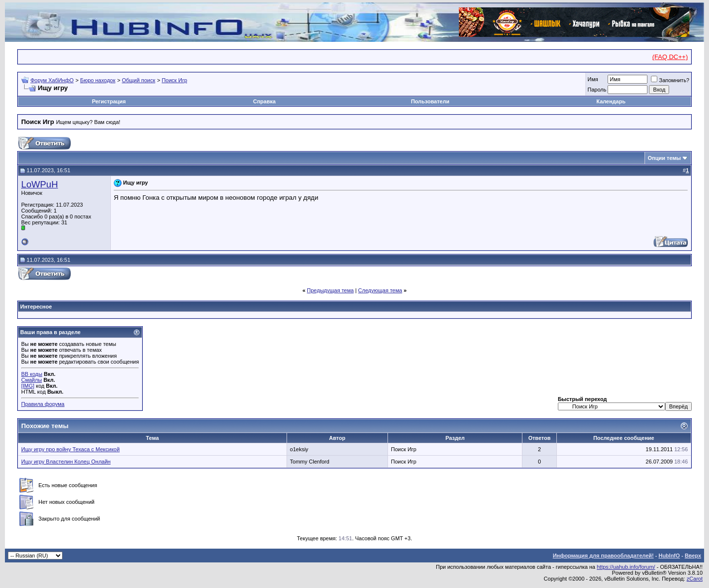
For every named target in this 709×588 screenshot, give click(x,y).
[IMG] (28, 386)
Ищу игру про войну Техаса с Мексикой (70, 449)
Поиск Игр (174, 80)
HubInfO (669, 556)
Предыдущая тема (330, 290)
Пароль (597, 90)
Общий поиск (138, 80)
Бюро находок (98, 80)
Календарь (611, 101)
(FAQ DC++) (670, 57)
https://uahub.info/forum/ (626, 567)
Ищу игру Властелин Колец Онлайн (66, 462)
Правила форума (43, 404)
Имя (593, 79)
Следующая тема (380, 290)
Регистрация (109, 101)
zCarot (695, 579)
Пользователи (430, 101)
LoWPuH (40, 184)
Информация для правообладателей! (603, 556)
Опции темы (664, 158)
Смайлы (32, 380)
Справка (264, 101)
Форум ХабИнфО (52, 80)
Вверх (693, 556)
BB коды (32, 374)
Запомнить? (670, 80)
